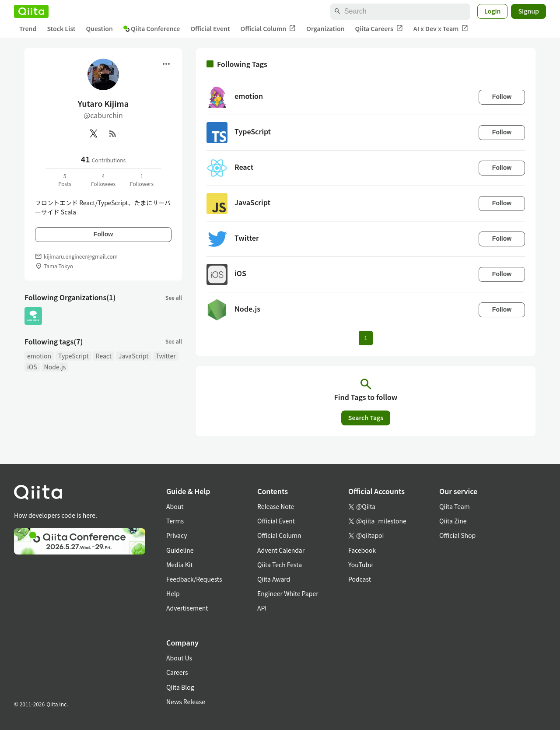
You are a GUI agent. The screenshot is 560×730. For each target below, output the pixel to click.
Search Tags (366, 418)
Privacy (177, 535)
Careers (177, 672)
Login (493, 11)
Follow (103, 234)
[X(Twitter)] (94, 133)
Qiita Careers (379, 29)
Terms (175, 521)
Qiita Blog (180, 687)
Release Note (276, 506)
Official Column (268, 29)
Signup (528, 11)
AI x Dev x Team (441, 29)
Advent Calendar (281, 550)
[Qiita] (31, 11)
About (175, 506)
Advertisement (187, 608)
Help (173, 593)
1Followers (142, 180)
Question (100, 28)
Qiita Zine (453, 521)
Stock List (61, 28)
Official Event (210, 28)
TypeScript (73, 356)
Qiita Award (274, 579)
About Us (179, 658)
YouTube (360, 565)
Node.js (55, 367)
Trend (28, 28)
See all (174, 297)
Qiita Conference (152, 28)
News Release (186, 702)
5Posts (65, 180)
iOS (32, 367)
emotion (39, 356)
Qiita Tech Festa (280, 565)
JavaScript (134, 356)
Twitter (166, 356)
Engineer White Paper (288, 593)
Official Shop (457, 535)
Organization (325, 28)
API (262, 608)
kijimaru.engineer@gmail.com (81, 256)
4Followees (103, 180)
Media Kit (180, 565)
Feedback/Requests (194, 579)
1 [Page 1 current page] (366, 338)
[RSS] (113, 133)
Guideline (180, 550)
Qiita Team (455, 506)
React (104, 356)
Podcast (360, 579)
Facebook (362, 550)
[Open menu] (166, 64)
